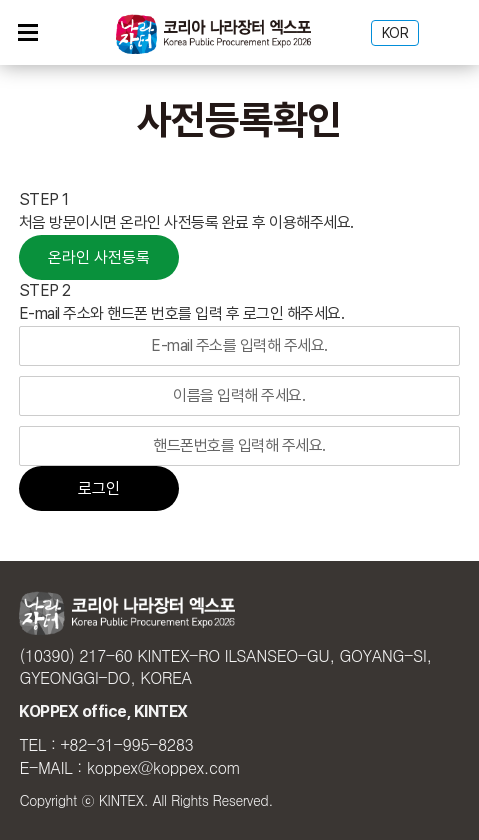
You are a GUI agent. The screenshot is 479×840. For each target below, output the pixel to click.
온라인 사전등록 (99, 257)
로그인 (99, 488)
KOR (395, 33)
